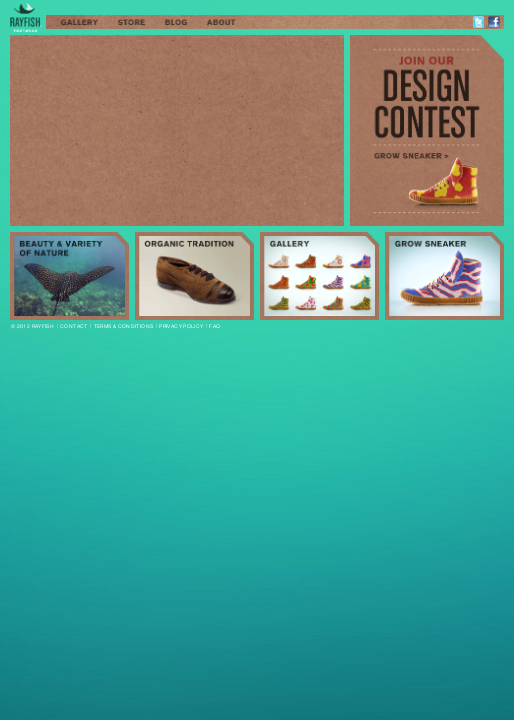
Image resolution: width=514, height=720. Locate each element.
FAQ (214, 326)
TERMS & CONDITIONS (124, 326)
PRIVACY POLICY (181, 326)
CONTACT (74, 326)
